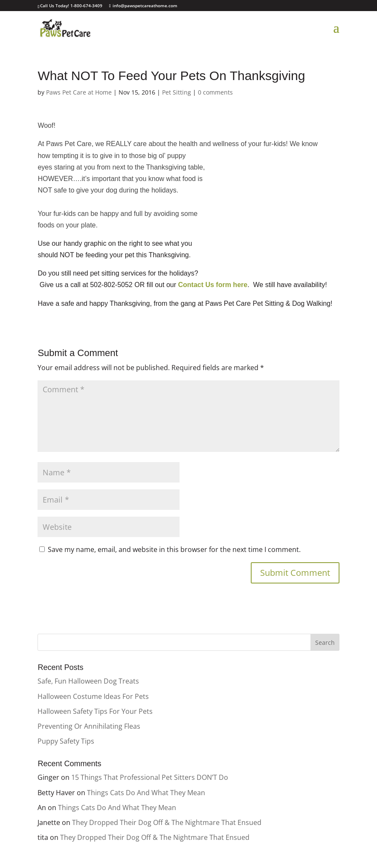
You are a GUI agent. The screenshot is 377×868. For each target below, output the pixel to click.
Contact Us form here (213, 285)
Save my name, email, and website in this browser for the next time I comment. (174, 549)
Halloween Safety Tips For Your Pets (95, 711)
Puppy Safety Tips (66, 741)
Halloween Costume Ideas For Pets (93, 696)
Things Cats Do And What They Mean (146, 793)
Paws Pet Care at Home (79, 92)
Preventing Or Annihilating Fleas (89, 726)
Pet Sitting (177, 92)
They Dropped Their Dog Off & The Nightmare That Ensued (167, 822)
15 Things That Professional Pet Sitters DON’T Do (150, 777)
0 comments (215, 92)
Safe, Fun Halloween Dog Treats (88, 681)
